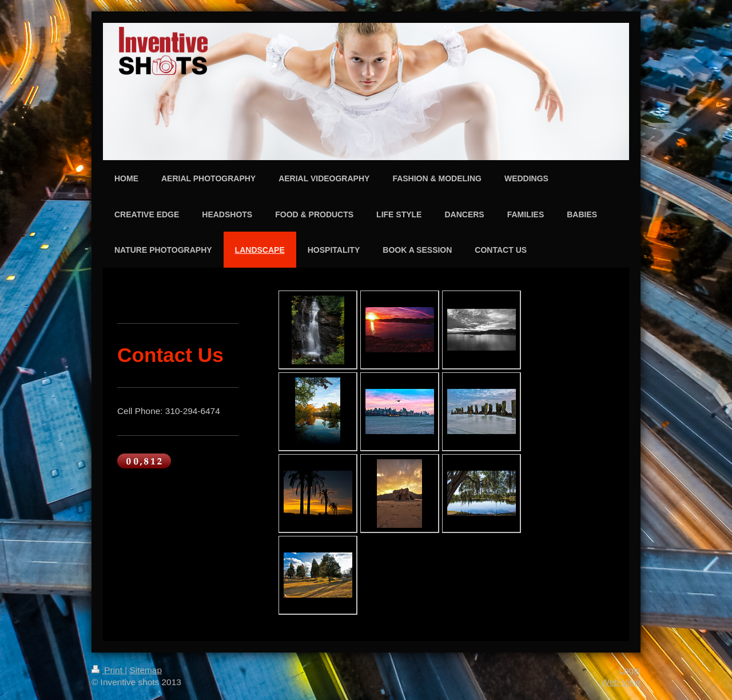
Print (108, 670)
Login (630, 670)
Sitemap (145, 670)
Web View (621, 682)
